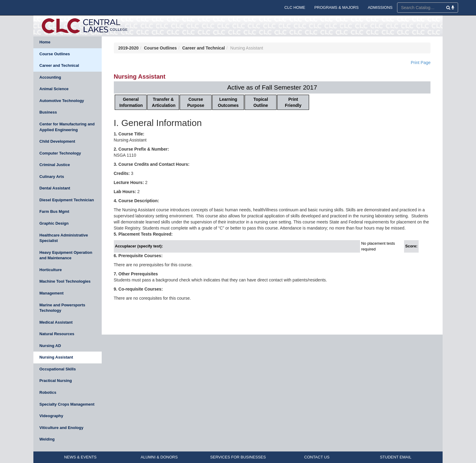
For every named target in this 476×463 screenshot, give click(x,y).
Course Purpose (196, 102)
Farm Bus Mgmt (54, 211)
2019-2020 (129, 48)
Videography (51, 416)
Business (48, 112)
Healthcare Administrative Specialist (64, 238)
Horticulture (51, 270)
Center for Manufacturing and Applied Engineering (67, 127)
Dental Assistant (55, 188)
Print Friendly (293, 102)
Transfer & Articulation (164, 102)
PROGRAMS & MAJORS (336, 7)
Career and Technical (59, 65)
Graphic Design (54, 223)
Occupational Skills (58, 369)
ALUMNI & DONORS (159, 457)
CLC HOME (295, 7)
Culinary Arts (52, 177)
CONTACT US (317, 457)
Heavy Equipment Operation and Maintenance (66, 255)
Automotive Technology (62, 101)
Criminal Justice (55, 165)
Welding (47, 439)
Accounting (50, 77)
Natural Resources (57, 334)
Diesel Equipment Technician (67, 200)
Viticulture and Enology (61, 428)
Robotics (48, 392)
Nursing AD (50, 346)
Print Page (421, 63)
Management (51, 293)
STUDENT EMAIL (396, 457)
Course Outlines (55, 54)
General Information (131, 102)
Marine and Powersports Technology (62, 308)
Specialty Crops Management (67, 404)
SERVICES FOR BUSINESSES (238, 457)
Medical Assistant (56, 322)
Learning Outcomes (228, 102)
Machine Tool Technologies (65, 281)
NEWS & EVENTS (80, 457)
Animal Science (54, 89)
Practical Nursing (56, 381)
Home (45, 42)
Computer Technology (60, 153)
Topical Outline (261, 102)
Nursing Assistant (56, 357)
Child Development (57, 141)
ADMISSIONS (380, 7)
